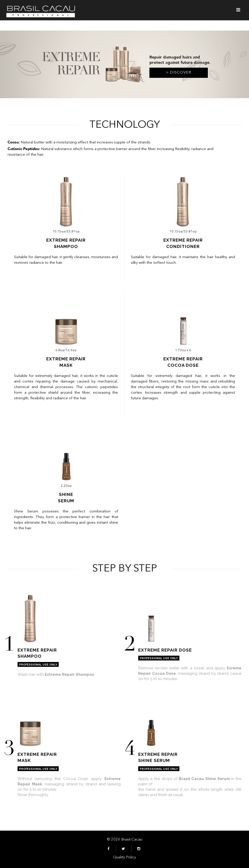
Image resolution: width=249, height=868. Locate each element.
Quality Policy (124, 857)
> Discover (179, 73)
